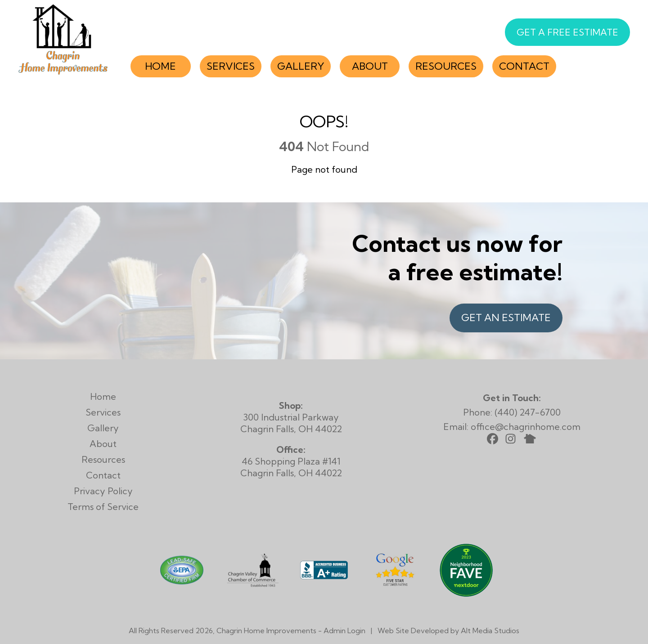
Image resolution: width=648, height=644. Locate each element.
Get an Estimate (506, 318)
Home (160, 66)
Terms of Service (103, 507)
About (370, 66)
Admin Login (344, 631)
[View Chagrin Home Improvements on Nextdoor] (466, 593)
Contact (524, 66)
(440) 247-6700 (528, 412)
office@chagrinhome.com (526, 427)
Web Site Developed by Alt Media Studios (448, 631)
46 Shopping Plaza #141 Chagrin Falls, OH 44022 (291, 461)
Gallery (301, 66)
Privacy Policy (103, 491)
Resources (446, 66)
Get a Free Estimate (567, 32)
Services (231, 66)
